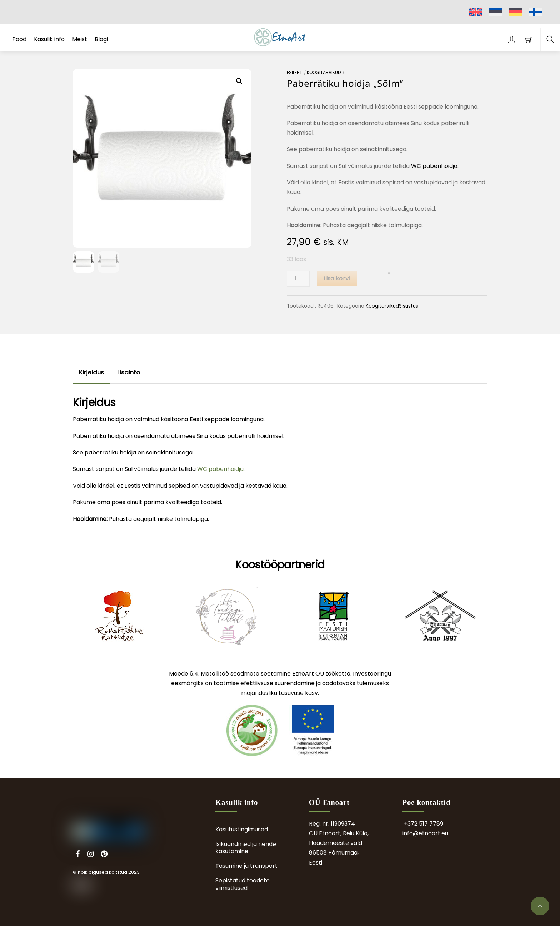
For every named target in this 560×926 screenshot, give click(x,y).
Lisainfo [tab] (129, 372)
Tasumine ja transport (246, 866)
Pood (19, 39)
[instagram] (91, 853)
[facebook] (78, 853)
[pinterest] (104, 853)
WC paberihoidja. (221, 469)
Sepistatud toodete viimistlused (242, 884)
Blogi (101, 39)
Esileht (294, 72)
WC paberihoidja (434, 166)
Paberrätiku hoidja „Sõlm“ (345, 83)
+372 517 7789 (424, 824)
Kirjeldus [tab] (91, 372)
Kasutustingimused (242, 829)
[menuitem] (476, 12)
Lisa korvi (337, 278)
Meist (80, 39)
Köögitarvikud (324, 72)
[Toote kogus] (298, 279)
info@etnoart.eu (425, 833)
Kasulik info (49, 39)
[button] (239, 81)
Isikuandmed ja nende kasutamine (246, 848)
